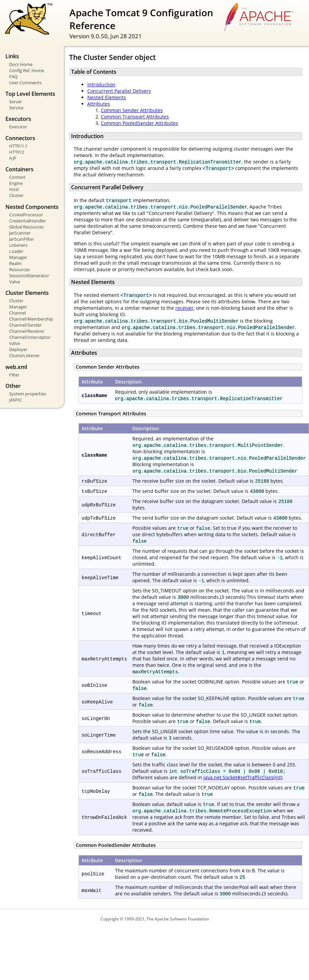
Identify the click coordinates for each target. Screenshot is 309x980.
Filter (14, 375)
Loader (16, 251)
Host (14, 189)
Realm (15, 263)
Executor (18, 127)
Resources (19, 269)
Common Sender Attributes (132, 110)
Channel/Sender (25, 325)
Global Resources (26, 227)
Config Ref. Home (27, 70)
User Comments (25, 83)
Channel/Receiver (27, 331)
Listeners (18, 245)
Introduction (101, 84)
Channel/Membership (31, 319)
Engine (16, 183)
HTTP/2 (17, 152)
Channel (17, 313)
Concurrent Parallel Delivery (119, 91)
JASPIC (16, 400)
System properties (28, 394)
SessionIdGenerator (29, 276)
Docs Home (21, 64)
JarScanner (20, 233)
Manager (18, 257)
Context (17, 177)
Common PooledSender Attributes (139, 123)
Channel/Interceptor (30, 337)
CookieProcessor (26, 215)
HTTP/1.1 (18, 146)
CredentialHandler (28, 221)
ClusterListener (24, 355)
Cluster (16, 195)
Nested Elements (107, 97)
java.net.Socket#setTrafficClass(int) (243, 777)
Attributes (99, 104)
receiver (184, 308)
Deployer (18, 349)
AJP (13, 158)
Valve (15, 282)
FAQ (13, 77)
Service (16, 108)
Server (16, 102)
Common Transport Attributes (135, 117)
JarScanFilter (21, 239)
